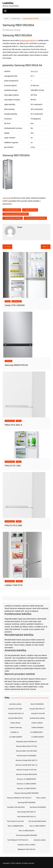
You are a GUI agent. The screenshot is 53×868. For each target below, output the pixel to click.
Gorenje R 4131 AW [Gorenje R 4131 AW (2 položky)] (38, 713)
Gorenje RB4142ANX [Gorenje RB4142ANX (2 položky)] (15, 718)
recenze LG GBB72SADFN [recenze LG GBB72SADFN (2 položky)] (27, 788)
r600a (33, 147)
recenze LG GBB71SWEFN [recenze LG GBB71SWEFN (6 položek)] (26, 784)
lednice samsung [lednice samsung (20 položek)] (16, 727)
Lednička (8, 3)
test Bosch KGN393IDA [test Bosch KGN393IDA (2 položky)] (38, 807)
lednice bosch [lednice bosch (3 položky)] (15, 723)
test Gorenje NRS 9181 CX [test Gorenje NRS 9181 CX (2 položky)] (26, 816)
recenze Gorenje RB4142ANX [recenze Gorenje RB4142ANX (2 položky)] (26, 774)
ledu (43, 661)
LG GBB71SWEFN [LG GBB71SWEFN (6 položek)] (16, 737)
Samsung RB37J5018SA (13, 218)
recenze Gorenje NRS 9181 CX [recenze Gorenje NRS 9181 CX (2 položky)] (26, 765)
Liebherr (19, 581)
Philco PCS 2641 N (13, 425)
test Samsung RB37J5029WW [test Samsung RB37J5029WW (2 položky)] (26, 835)
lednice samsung (31, 210)
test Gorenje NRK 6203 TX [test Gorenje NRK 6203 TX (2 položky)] (26, 812)
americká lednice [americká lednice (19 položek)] (15, 704)
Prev (7, 247)
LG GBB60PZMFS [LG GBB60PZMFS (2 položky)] (36, 732)
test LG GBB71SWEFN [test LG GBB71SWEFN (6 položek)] (37, 826)
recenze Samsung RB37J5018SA (16, 214)
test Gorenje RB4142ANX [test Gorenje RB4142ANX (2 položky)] (37, 821)
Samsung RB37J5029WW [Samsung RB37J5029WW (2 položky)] (26, 802)
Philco (19, 421)
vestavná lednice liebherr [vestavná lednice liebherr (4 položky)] (26, 845)
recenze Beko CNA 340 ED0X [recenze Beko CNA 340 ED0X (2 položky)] (26, 751)
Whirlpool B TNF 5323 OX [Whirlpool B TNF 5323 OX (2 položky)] (26, 849)
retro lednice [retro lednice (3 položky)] (41, 798)
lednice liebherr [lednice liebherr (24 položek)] (37, 723)
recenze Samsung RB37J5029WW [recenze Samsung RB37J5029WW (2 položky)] (26, 793)
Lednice (6, 198)
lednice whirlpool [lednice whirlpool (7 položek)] (37, 727)
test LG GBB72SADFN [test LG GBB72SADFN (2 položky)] (26, 831)
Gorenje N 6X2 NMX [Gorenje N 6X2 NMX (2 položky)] (15, 709)
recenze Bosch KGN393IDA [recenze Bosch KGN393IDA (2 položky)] (26, 756)
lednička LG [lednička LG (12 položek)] (15, 732)
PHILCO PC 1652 (13, 466)
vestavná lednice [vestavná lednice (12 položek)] (40, 840)
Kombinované (9, 30)
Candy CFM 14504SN (15, 305)
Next (46, 247)
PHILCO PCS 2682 (13, 525)
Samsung (17, 30)
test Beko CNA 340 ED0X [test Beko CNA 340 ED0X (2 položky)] (16, 807)
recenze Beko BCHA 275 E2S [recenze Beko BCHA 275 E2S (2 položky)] (26, 746)
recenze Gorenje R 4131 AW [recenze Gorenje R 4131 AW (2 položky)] (26, 770)
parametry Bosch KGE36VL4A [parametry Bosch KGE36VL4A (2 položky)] (26, 742)
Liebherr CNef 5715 (14, 585)
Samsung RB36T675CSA (16, 365)
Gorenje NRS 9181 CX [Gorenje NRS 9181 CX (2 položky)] (16, 713)
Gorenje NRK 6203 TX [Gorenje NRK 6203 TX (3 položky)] (37, 709)
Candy (8, 301)
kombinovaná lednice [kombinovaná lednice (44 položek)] (37, 718)
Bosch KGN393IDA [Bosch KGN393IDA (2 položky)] (37, 704)
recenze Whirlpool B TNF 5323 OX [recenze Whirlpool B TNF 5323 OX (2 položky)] (19, 798)
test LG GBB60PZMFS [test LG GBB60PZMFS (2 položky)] (15, 826)
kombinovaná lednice (12, 210)
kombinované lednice (27, 40)
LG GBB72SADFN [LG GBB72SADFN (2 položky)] (37, 737)
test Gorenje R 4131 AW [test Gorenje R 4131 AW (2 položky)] (15, 821)
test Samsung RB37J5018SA (36, 218)
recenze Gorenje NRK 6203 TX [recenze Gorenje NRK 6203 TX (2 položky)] (26, 760)
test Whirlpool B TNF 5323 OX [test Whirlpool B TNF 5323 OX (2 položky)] (18, 840)
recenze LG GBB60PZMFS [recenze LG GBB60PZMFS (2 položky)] (27, 779)
